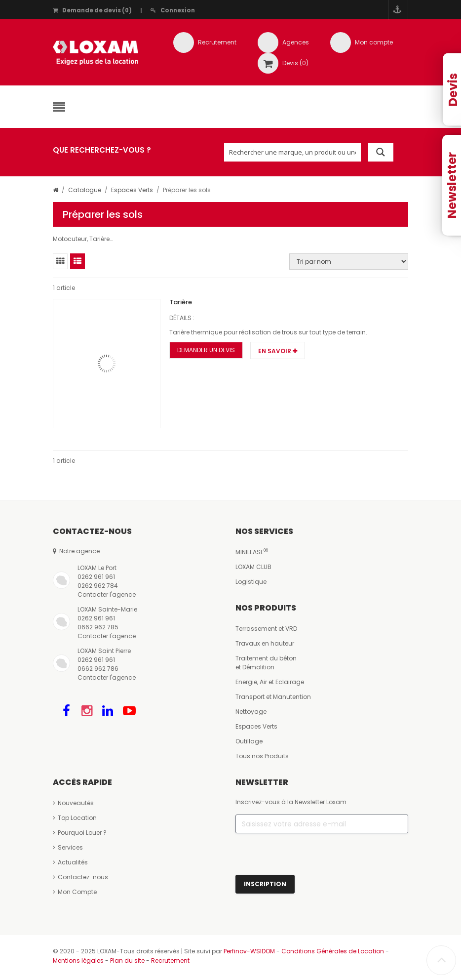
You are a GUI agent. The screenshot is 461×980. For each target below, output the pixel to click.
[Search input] (292, 152)
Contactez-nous (80, 877)
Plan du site (127, 960)
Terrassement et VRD (266, 629)
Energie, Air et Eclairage (270, 682)
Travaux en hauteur (265, 643)
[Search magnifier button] (381, 152)
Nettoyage (251, 712)
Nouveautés (73, 803)
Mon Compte (75, 892)
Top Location (75, 818)
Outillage (249, 741)
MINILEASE (252, 552)
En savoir (278, 351)
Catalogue (85, 190)
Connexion (173, 10)
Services (68, 847)
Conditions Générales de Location (333, 951)
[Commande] (349, 262)
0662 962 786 (98, 669)
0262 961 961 (96, 577)
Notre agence (76, 551)
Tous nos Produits (262, 756)
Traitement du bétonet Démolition (266, 663)
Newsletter (452, 185)
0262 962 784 (98, 586)
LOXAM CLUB (253, 567)
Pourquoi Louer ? (80, 833)
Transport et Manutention (273, 697)
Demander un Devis (206, 350)
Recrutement (217, 42)
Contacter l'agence (107, 594)
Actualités (70, 862)
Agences (296, 42)
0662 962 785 (98, 627)
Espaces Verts (132, 190)
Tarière (181, 302)
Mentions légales (78, 960)
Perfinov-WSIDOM (249, 951)
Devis (453, 90)
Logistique (251, 582)
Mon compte (374, 42)
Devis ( (295, 63)
